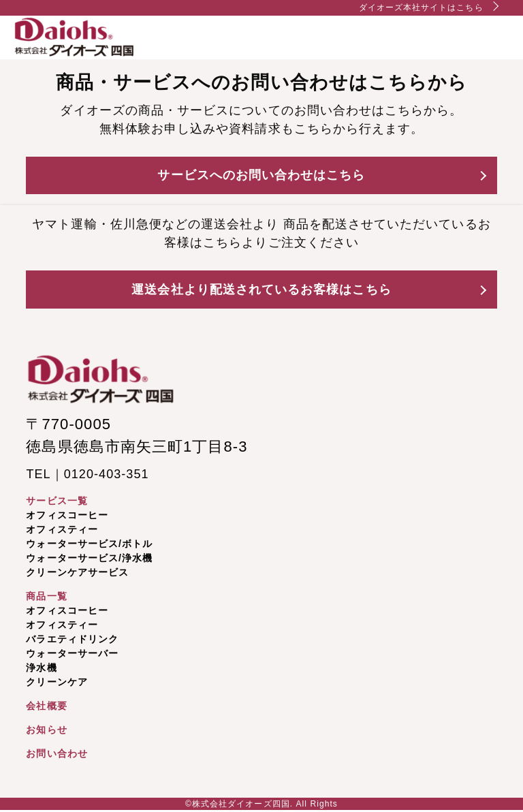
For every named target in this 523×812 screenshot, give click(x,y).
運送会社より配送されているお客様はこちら (261, 290)
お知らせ (46, 730)
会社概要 (46, 706)
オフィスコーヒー (67, 515)
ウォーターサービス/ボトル (89, 544)
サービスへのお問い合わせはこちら (261, 175)
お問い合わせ (57, 753)
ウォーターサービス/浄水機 (89, 558)
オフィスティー (62, 529)
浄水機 (41, 668)
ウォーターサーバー (72, 653)
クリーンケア (57, 682)
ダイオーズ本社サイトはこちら (421, 7)
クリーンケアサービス (77, 572)
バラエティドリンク (72, 639)
